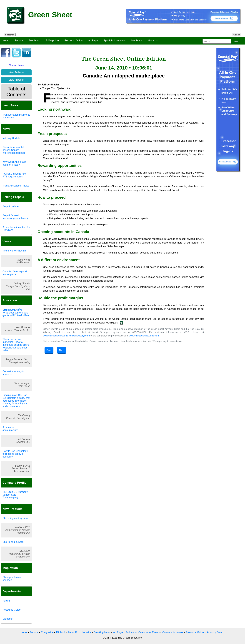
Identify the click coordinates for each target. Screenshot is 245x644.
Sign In (237, 35)
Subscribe (10, 35)
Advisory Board (215, 632)
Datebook (34, 41)
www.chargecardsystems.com (144, 336)
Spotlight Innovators (115, 41)
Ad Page (93, 41)
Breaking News (102, 632)
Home (6, 41)
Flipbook (61, 632)
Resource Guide (74, 41)
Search (237, 41)
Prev (49, 350)
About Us (153, 41)
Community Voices (173, 632)
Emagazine (47, 632)
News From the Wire (80, 632)
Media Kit (136, 41)
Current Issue (16, 65)
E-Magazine (52, 41)
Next (62, 350)
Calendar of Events (149, 632)
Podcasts (131, 632)
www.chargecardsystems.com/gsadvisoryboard (66, 336)
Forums (19, 41)
